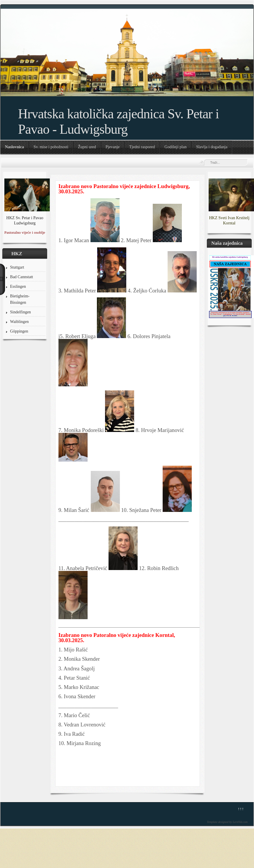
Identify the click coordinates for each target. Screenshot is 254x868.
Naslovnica (14, 147)
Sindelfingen (21, 312)
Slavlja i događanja (212, 147)
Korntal (229, 223)
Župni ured (87, 147)
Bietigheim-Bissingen (20, 299)
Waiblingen (19, 322)
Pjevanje (113, 147)
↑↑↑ (241, 809)
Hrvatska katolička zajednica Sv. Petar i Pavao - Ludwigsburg (118, 122)
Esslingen (18, 286)
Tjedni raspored (142, 147)
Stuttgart (17, 267)
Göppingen (19, 331)
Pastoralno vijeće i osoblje (25, 232)
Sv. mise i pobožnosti (51, 147)
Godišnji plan (175, 147)
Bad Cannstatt (22, 277)
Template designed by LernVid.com (227, 822)
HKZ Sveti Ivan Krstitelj (229, 218)
